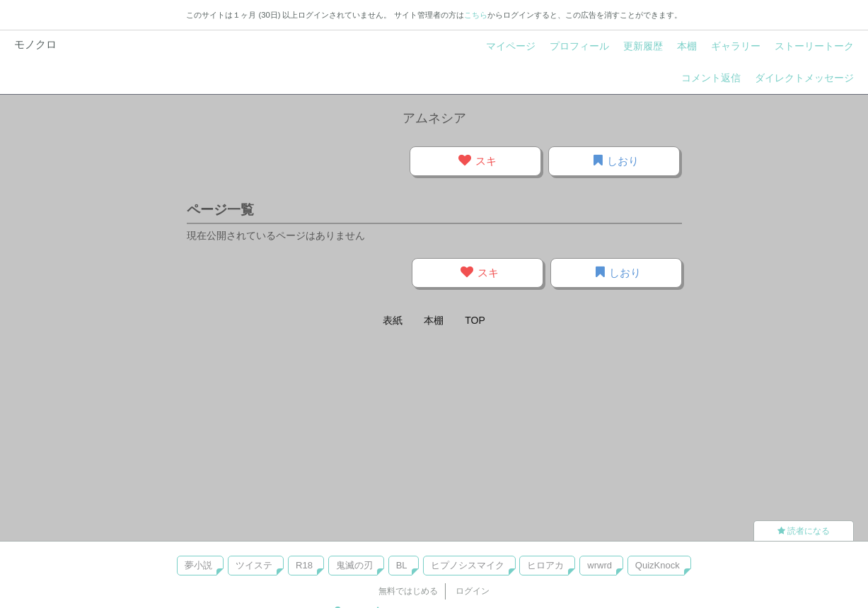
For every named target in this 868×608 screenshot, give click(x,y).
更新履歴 (643, 46)
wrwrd (600, 565)
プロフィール (579, 46)
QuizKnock (658, 565)
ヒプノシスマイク (468, 565)
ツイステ (254, 565)
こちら (476, 15)
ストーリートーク (814, 46)
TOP (475, 320)
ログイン (473, 591)
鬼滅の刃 (354, 565)
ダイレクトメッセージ (804, 78)
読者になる (804, 531)
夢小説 (198, 565)
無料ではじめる (408, 591)
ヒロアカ (545, 565)
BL (402, 565)
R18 (304, 565)
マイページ (511, 46)
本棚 (687, 46)
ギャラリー (736, 46)
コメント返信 (711, 78)
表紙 (393, 320)
